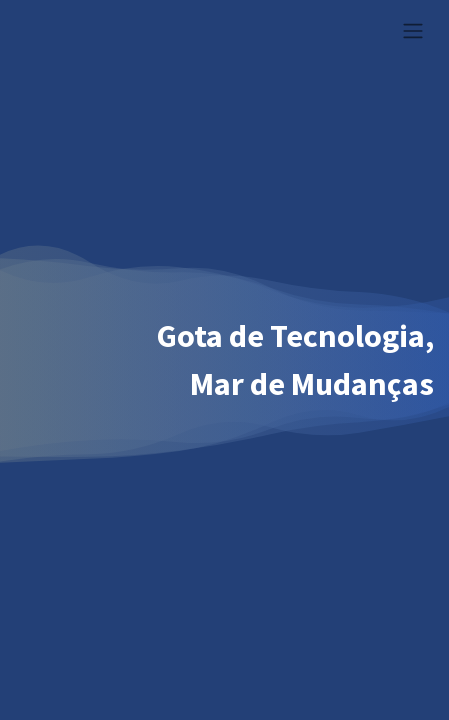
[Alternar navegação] (413, 30)
